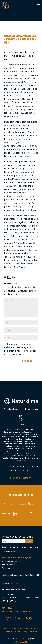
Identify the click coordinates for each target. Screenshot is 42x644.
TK (24, 618)
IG (8, 618)
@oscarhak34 (21, 642)
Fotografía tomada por (25, 102)
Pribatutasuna (30, 628)
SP (27, 618)
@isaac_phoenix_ (32, 102)
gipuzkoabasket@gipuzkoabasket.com (18, 611)
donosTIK (20, 639)
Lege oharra (9, 628)
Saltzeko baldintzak (13, 632)
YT (20, 618)
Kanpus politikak (30, 632)
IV (31, 618)
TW (12, 618)
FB (16, 618)
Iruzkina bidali (28, 361)
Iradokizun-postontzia (21, 478)
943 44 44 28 (7, 608)
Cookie (19, 628)
